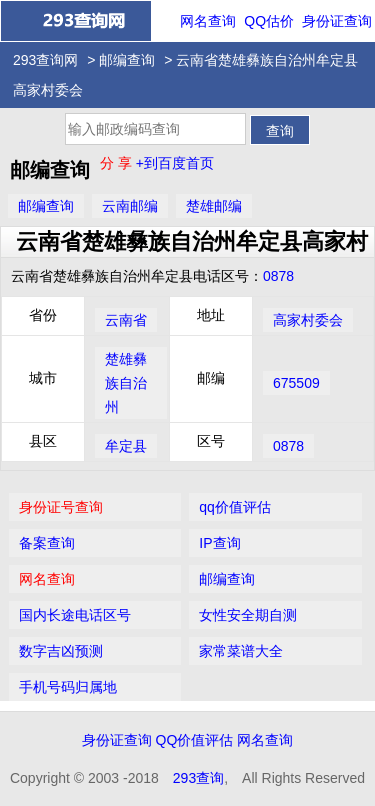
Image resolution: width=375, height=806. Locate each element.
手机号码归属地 (68, 687)
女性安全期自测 (248, 615)
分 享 (118, 163)
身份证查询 (337, 21)
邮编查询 (127, 60)
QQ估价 (269, 21)
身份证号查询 (61, 507)
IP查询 (219, 543)
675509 (296, 383)
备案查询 (47, 543)
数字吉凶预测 (61, 651)
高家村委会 (308, 320)
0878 (278, 276)
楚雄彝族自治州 (126, 383)
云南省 (126, 320)
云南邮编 (130, 206)
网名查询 (208, 21)
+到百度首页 (175, 163)
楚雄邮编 (214, 206)
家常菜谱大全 (241, 651)
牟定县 (126, 446)
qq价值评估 (235, 507)
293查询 (198, 778)
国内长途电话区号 (75, 615)
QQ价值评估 (195, 740)
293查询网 (45, 60)
